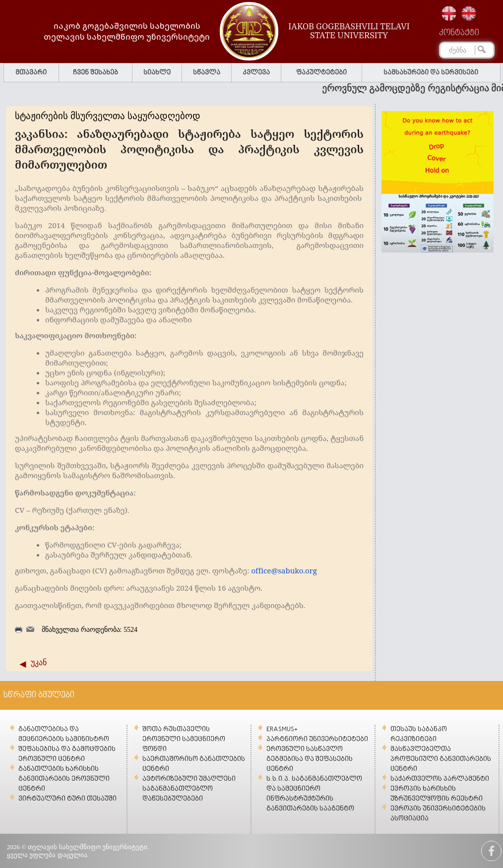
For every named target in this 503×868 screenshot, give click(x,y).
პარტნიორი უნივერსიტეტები (317, 739)
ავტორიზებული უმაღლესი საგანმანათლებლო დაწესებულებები (189, 789)
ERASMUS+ (282, 729)
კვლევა (256, 73)
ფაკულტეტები (321, 73)
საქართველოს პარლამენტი (440, 779)
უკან (39, 662)
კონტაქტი (459, 33)
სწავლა (207, 73)
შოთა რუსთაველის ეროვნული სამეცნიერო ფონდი (184, 739)
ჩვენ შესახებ (95, 73)
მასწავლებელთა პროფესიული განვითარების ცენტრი (441, 759)
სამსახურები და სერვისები (431, 73)
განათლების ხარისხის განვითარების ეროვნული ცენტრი (64, 779)
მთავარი (31, 73)
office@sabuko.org (284, 570)
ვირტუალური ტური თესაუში (67, 799)
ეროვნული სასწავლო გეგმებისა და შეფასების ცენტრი (310, 759)
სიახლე (157, 73)
